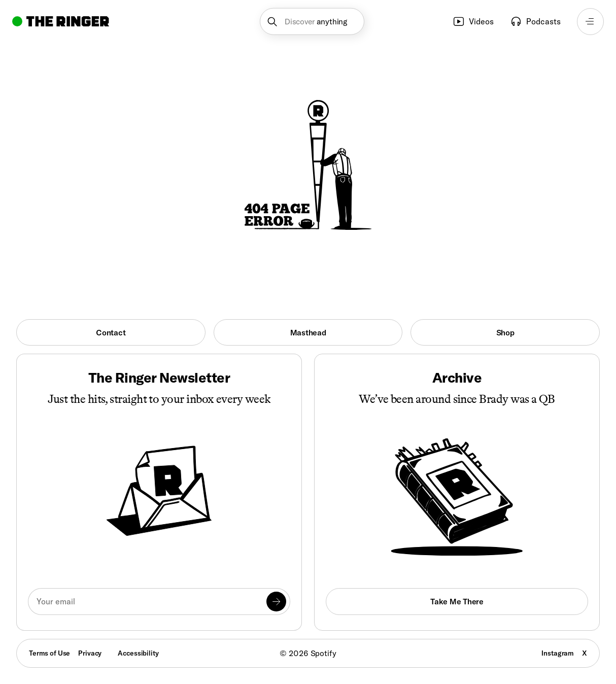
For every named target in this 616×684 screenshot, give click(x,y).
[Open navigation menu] (590, 22)
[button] (312, 22)
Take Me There (457, 601)
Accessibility (138, 653)
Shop (505, 332)
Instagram (558, 653)
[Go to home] (61, 21)
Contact (111, 332)
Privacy (90, 653)
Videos (473, 21)
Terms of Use (49, 653)
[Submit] (276, 602)
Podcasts (535, 21)
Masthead (308, 332)
